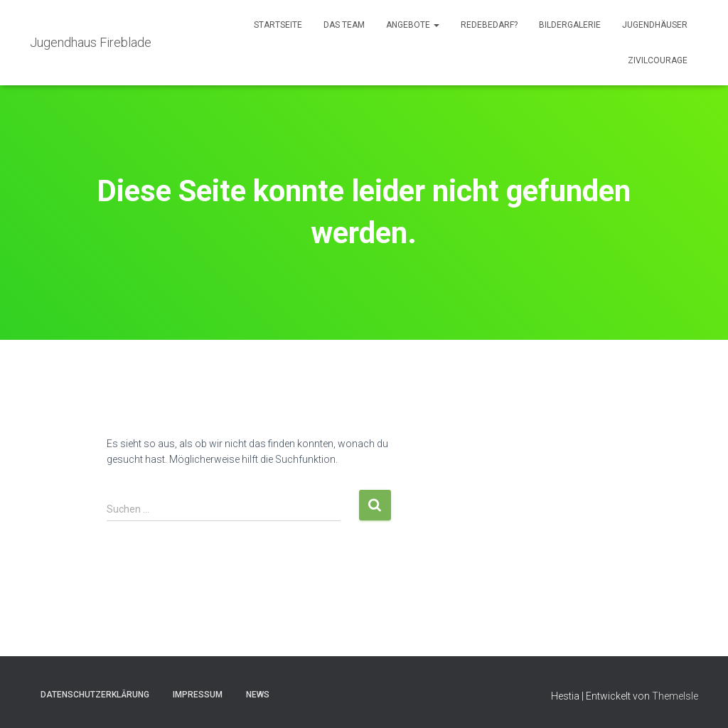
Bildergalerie (570, 25)
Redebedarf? (489, 25)
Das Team (344, 25)
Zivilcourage (658, 60)
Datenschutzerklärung (95, 695)
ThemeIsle (675, 696)
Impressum (198, 695)
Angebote (413, 25)
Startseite (278, 25)
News (258, 695)
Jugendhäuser (655, 25)
